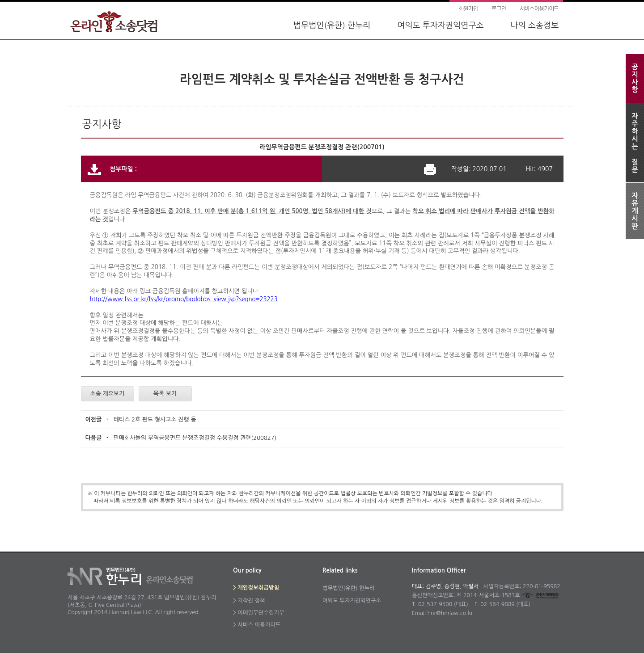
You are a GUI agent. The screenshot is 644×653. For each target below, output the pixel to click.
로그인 (499, 9)
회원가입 (468, 9)
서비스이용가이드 (539, 9)
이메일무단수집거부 (261, 613)
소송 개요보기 (108, 394)
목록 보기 (165, 394)
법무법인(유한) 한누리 (332, 25)
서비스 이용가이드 (259, 625)
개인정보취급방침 (258, 588)
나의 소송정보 (534, 25)
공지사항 (635, 78)
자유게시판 (635, 211)
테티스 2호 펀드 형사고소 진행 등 (155, 419)
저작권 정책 (251, 600)
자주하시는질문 (635, 143)
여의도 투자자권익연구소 (440, 25)
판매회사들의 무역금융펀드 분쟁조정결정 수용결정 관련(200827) (195, 438)
